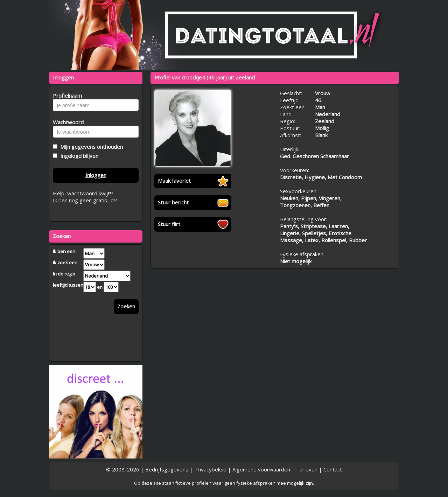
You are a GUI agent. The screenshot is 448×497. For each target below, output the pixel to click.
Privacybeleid (210, 469)
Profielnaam (66, 96)
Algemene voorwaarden (261, 469)
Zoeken (126, 306)
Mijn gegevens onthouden (90, 147)
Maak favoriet (174, 181)
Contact (333, 469)
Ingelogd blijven (78, 156)
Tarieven (307, 469)
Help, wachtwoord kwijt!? (83, 193)
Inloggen (96, 175)
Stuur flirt (169, 224)
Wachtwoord (66, 122)
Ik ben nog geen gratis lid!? (85, 200)
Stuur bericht (173, 202)
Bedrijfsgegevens (167, 469)
